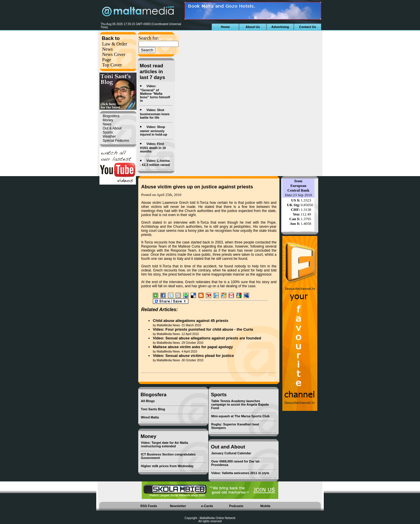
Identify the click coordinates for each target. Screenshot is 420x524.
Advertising (280, 27)
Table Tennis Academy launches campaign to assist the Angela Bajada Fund (240, 404)
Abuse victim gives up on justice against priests (197, 187)
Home (225, 27)
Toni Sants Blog (153, 409)
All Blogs (148, 401)
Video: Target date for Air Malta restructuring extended (164, 444)
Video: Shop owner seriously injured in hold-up (154, 131)
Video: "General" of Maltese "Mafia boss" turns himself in (155, 93)
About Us (253, 27)
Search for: (149, 38)
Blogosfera (111, 116)
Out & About (112, 128)
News (107, 49)
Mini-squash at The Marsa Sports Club (240, 416)
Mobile (266, 506)
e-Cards (207, 506)
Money (108, 120)
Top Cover (112, 65)
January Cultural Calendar (231, 453)
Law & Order (115, 44)
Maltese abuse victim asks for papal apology (193, 347)
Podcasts (236, 506)
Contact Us (307, 27)
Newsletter (178, 506)
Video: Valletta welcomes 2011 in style (240, 473)
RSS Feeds (149, 506)
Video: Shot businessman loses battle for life (155, 114)
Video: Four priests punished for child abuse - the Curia (203, 329)
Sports (108, 132)
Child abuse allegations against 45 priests (191, 321)
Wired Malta (150, 417)
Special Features (116, 141)
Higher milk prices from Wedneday (167, 466)
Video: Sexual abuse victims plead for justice (193, 356)
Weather (109, 136)
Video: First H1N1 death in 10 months (153, 148)
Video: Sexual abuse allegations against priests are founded (207, 338)
